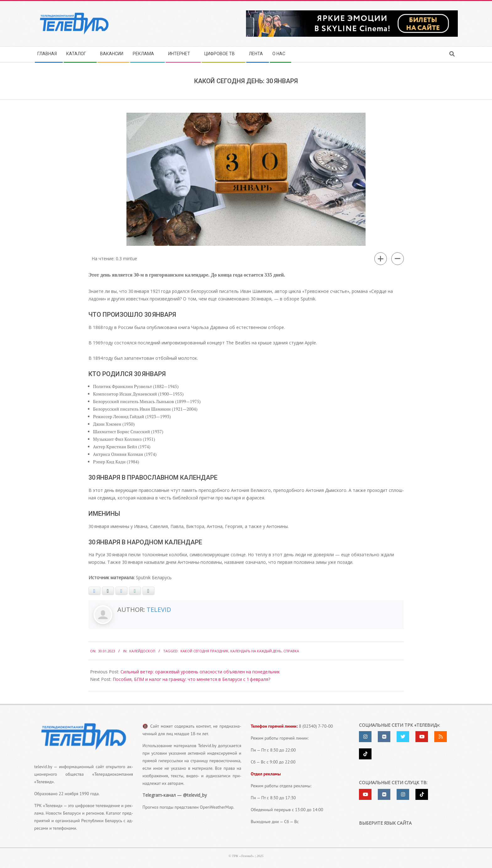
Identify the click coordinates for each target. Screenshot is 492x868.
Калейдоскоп (142, 651)
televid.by (43, 767)
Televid (159, 609)
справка (291, 651)
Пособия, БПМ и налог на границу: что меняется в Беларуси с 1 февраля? (191, 679)
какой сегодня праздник (204, 651)
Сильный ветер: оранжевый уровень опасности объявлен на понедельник (200, 672)
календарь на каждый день (256, 651)
